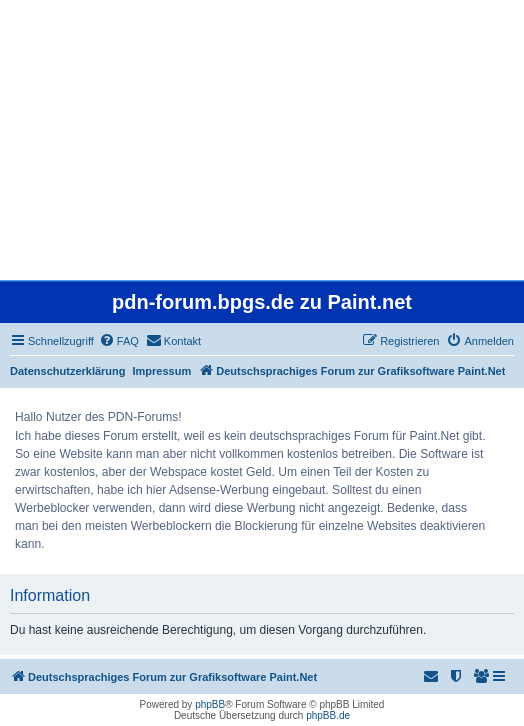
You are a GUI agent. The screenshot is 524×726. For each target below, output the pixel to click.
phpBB (210, 704)
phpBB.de (328, 715)
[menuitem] (119, 341)
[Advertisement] (262, 140)
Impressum (162, 371)
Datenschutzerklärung (68, 371)
